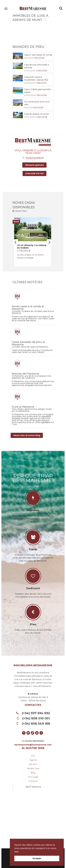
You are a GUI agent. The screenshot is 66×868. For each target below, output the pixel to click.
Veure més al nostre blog (27, 435)
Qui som (33, 764)
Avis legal (33, 777)
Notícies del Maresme (25, 374)
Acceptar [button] (37, 858)
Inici (33, 756)
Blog (33, 773)
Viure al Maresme (23, 407)
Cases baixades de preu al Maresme (28, 343)
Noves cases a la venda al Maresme (28, 308)
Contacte (33, 781)
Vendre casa (33, 768)
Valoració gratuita (34, 165)
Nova (16, 222)
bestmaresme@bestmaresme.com (33, 745)
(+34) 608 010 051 (34, 173)
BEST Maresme (33, 787)
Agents (33, 760)
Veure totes (20, 211)
